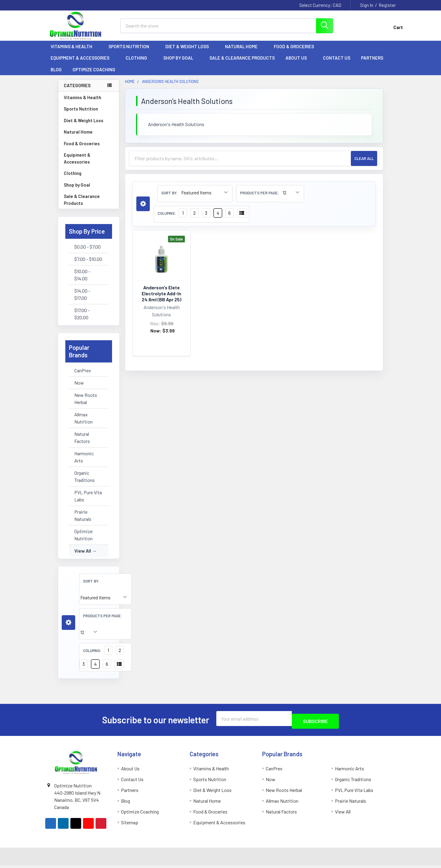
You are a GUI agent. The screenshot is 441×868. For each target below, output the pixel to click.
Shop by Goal (181, 63)
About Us (299, 63)
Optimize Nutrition (83, 540)
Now (79, 388)
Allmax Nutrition (83, 423)
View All (83, 556)
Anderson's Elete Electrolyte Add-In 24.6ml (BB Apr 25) (161, 299)
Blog (56, 75)
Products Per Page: (102, 621)
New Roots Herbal (86, 404)
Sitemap (130, 825)
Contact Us (337, 63)
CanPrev (83, 376)
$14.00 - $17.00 (82, 300)
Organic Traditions (84, 482)
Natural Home (244, 52)
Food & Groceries (297, 52)
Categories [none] (77, 91)
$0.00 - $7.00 (87, 252)
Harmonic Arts (84, 462)
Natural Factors (82, 443)
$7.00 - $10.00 (88, 264)
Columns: (92, 656)
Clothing (139, 63)
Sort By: (91, 586)
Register (387, 5)
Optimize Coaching (94, 75)
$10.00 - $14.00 (82, 280)
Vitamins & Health (74, 52)
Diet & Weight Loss (190, 52)
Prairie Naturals (83, 521)
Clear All (364, 164)
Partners (375, 63)
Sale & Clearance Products (242, 63)
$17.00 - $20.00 (82, 319)
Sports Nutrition (132, 52)
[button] (68, 628)
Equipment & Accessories (83, 63)
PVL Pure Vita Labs (88, 501)
